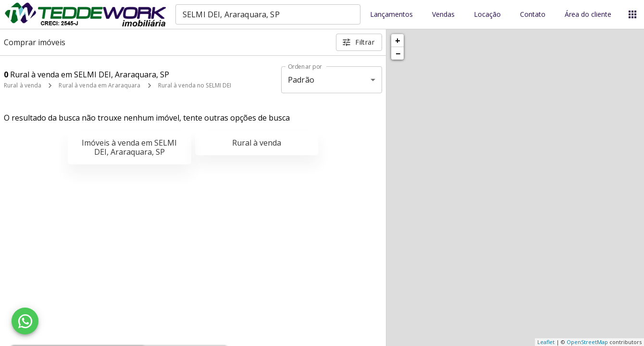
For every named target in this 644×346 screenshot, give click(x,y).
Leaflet (546, 342)
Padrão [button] (301, 80)
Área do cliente (588, 15)
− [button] (398, 53)
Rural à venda (23, 85)
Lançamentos (391, 15)
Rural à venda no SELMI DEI (195, 85)
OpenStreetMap (587, 342)
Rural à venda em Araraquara (99, 85)
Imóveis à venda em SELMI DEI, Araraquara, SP (129, 147)
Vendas (443, 15)
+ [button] (398, 40)
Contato (533, 15)
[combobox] (268, 14)
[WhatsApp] (25, 321)
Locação (487, 15)
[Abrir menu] (632, 14)
